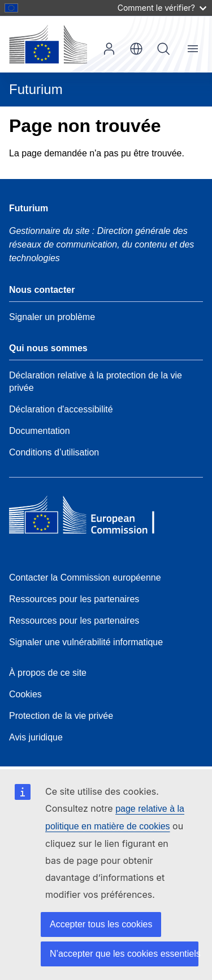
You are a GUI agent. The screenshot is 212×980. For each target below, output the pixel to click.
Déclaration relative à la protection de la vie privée (96, 382)
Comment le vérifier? (162, 8)
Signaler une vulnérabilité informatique (86, 642)
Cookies (25, 694)
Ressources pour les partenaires (74, 599)
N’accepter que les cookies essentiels (124, 954)
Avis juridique (36, 737)
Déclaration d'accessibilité (61, 409)
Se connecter (109, 49)
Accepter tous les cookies (101, 924)
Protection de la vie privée (61, 716)
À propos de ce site (48, 673)
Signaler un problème (52, 317)
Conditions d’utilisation (54, 452)
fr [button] (136, 49)
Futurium (36, 89)
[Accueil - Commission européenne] (48, 44)
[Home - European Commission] (91, 518)
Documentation (40, 431)
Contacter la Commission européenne (85, 578)
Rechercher (163, 49)
